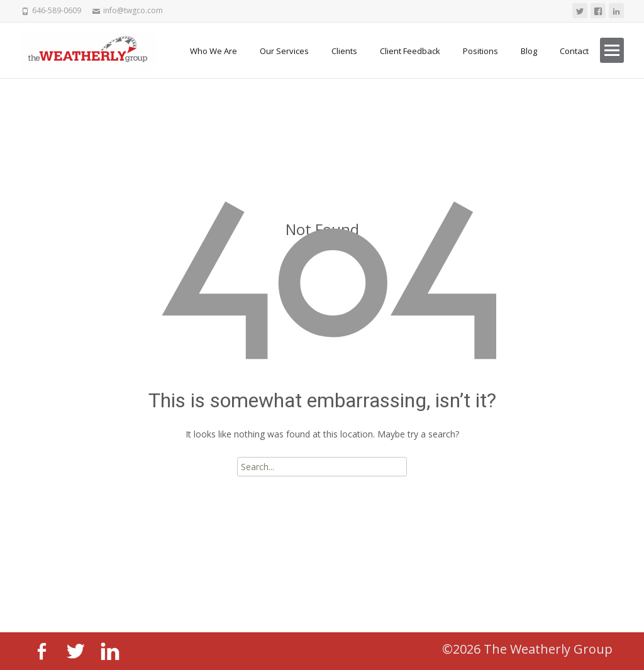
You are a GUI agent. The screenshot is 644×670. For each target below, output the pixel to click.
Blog (529, 51)
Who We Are (214, 51)
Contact (574, 51)
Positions (480, 51)
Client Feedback (410, 51)
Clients (344, 51)
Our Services (284, 51)
